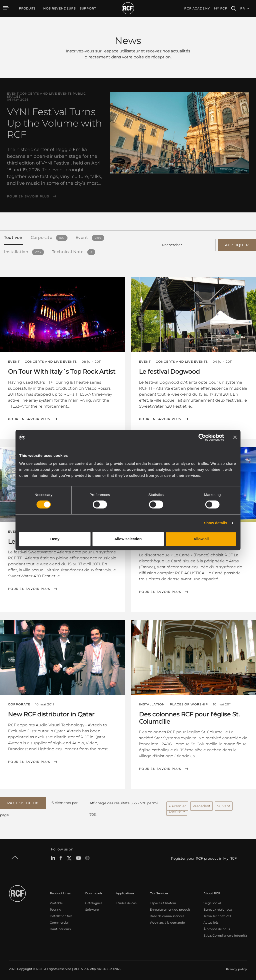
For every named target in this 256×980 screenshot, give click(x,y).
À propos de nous (217, 927)
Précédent (201, 805)
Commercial (59, 920)
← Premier (177, 805)
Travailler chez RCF (218, 914)
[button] (23, 802)
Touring (55, 907)
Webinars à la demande (167, 920)
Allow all (201, 539)
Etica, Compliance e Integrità (225, 933)
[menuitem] (59, 8)
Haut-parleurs (60, 927)
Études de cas (126, 901)
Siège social (212, 901)
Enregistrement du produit (170, 907)
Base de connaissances (167, 914)
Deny (55, 539)
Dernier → (177, 810)
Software (92, 907)
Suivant (224, 805)
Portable (56, 901)
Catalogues (94, 901)
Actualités (211, 920)
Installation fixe (61, 914)
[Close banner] (235, 437)
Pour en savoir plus (28, 196)
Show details (216, 523)
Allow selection (128, 539)
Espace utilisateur (163, 901)
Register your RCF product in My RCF (204, 857)
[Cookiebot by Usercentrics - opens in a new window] (202, 437)
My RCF (221, 8)
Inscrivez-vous (80, 51)
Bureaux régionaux (218, 907)
